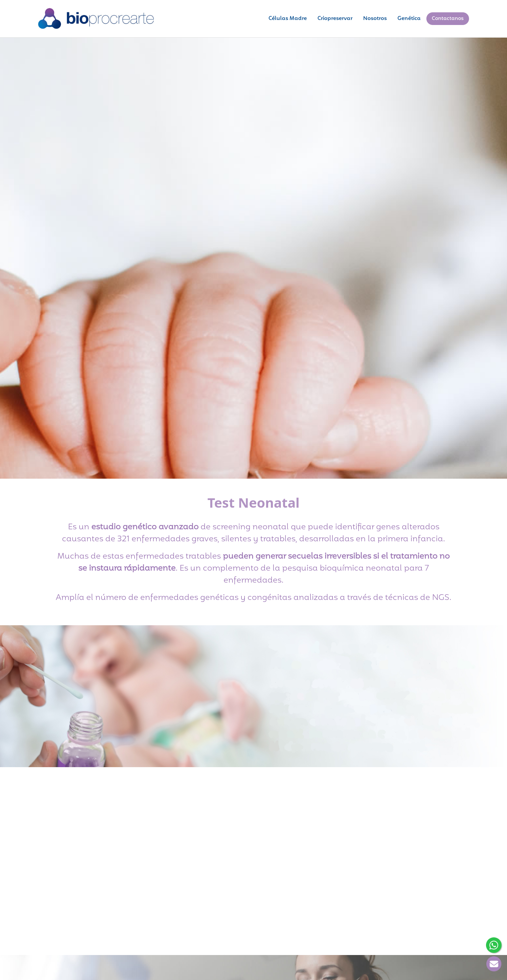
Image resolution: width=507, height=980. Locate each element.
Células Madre (288, 19)
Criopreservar (335, 19)
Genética (409, 19)
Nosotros (375, 19)
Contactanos (448, 19)
